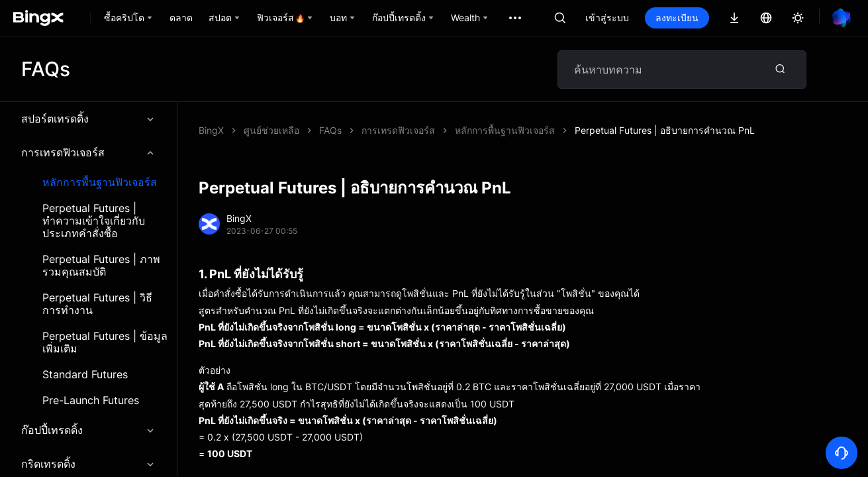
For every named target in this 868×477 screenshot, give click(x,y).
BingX (211, 130)
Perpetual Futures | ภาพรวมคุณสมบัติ (101, 266)
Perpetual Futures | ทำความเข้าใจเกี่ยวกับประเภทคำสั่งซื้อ (94, 221)
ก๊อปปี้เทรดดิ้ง (88, 430)
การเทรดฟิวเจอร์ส (88, 152)
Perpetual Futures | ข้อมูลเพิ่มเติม (105, 343)
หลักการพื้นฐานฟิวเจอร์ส (100, 183)
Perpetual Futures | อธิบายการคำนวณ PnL (665, 130)
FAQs (330, 130)
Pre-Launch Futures (91, 400)
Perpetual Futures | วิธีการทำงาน (97, 304)
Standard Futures (85, 375)
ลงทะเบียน (677, 18)
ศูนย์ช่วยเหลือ (271, 130)
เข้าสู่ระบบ (607, 18)
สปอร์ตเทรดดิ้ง (88, 119)
